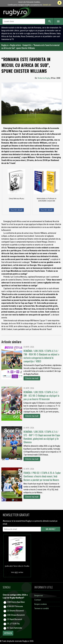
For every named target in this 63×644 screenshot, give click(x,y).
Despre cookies (41, 604)
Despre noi (39, 596)
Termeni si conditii (42, 608)
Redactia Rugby (44, 78)
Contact (38, 600)
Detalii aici (47, 5)
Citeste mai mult (32, 378)
